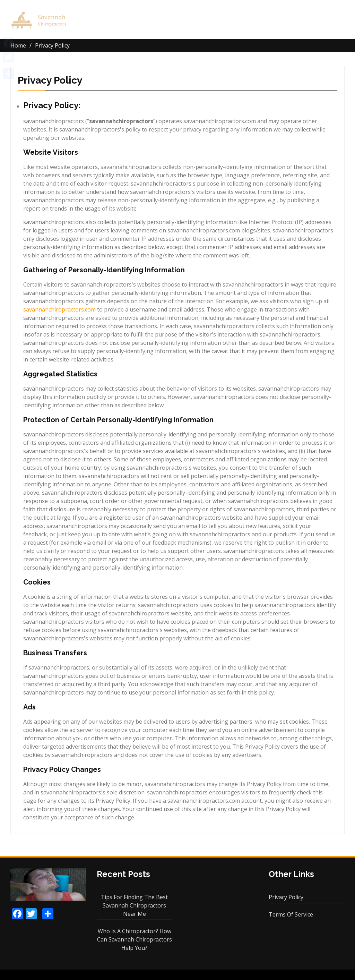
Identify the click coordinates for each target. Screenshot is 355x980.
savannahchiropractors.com (59, 309)
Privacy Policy (286, 897)
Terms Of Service (291, 914)
